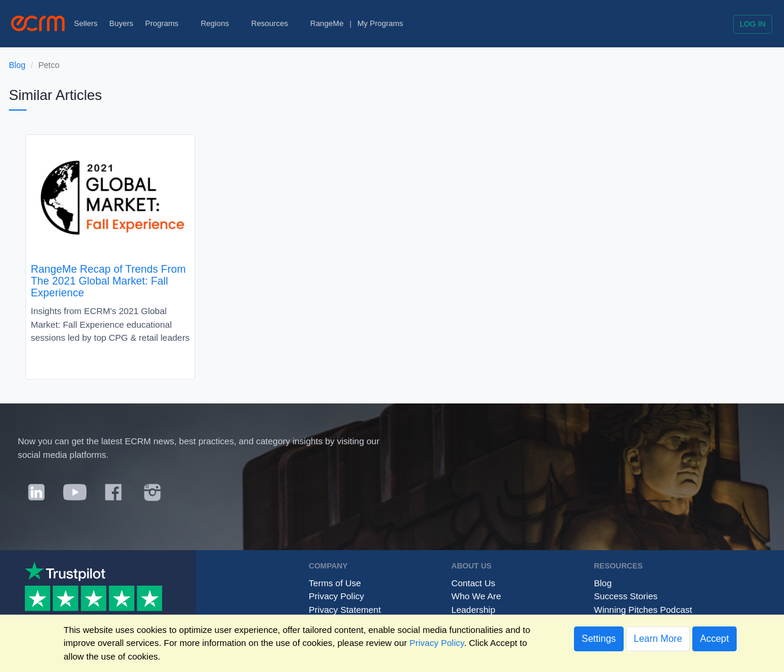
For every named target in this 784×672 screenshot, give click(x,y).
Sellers (86, 23)
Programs (167, 23)
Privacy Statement (345, 610)
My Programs (380, 23)
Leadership (473, 610)
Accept (714, 639)
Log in (753, 24)
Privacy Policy (336, 596)
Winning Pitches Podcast (643, 610)
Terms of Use (335, 583)
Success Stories (626, 596)
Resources (275, 23)
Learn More (658, 639)
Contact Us (473, 583)
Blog (17, 65)
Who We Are (476, 596)
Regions (220, 23)
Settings (599, 639)
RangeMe (327, 23)
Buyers (121, 23)
